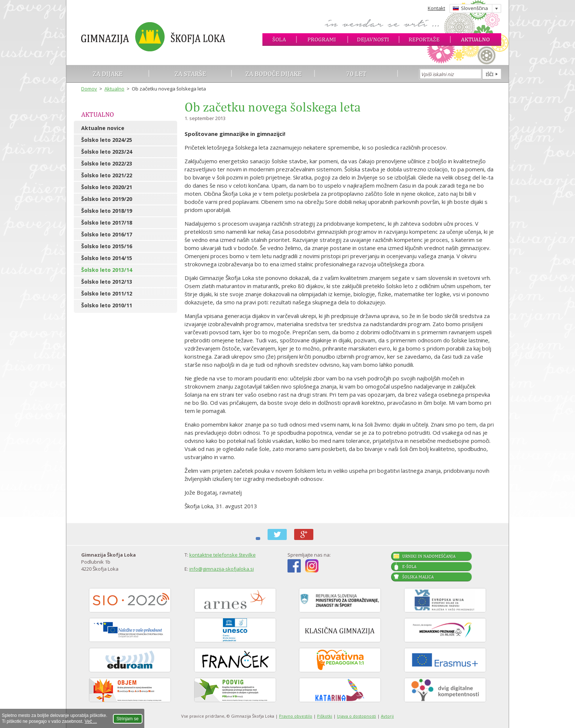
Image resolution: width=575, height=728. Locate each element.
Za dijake (108, 74)
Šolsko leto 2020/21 (107, 187)
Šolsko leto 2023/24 (107, 152)
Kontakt (436, 8)
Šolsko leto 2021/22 (107, 175)
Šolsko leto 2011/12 (107, 293)
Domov (89, 89)
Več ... (91, 721)
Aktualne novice (103, 128)
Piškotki (325, 716)
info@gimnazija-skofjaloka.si (222, 569)
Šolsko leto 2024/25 (107, 140)
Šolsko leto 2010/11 (107, 305)
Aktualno (475, 39)
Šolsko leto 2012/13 (107, 282)
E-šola (409, 567)
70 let (356, 74)
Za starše (190, 74)
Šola (279, 39)
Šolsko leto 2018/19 (107, 211)
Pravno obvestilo (296, 716)
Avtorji (387, 716)
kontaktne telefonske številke (223, 555)
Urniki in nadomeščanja (429, 556)
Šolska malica (418, 577)
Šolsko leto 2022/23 (107, 163)
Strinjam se (128, 719)
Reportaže (424, 39)
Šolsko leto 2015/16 (107, 246)
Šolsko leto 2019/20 (107, 199)
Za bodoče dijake (273, 74)
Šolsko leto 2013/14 (107, 270)
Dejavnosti (373, 39)
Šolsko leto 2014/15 (107, 258)
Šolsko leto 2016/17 (107, 234)
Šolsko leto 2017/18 (107, 223)
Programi (322, 39)
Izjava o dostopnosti (357, 716)
